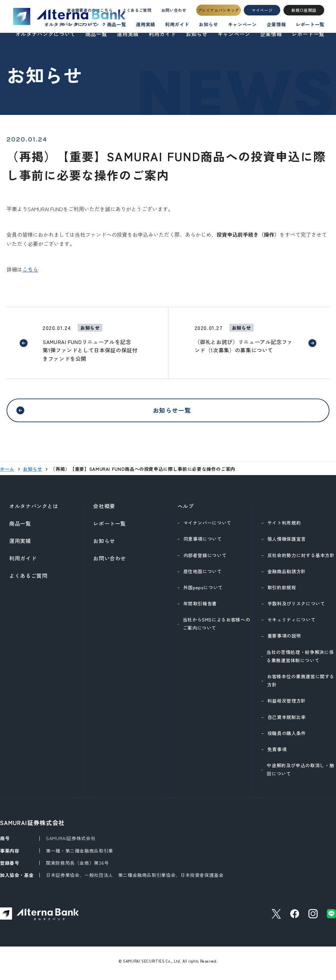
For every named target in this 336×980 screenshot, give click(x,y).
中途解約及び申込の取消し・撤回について (300, 773)
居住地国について (203, 575)
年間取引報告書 (200, 607)
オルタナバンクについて (45, 34)
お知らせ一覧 (172, 412)
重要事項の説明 (284, 640)
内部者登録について (205, 559)
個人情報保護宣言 (287, 543)
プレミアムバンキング (219, 12)
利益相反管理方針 (287, 705)
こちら (30, 269)
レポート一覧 (308, 34)
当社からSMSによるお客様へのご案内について (217, 628)
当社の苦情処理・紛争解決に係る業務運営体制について (300, 660)
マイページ (262, 12)
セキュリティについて (291, 623)
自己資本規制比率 (287, 721)
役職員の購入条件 (287, 737)
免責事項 (277, 753)
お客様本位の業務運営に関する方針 (301, 684)
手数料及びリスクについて (296, 607)
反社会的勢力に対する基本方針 (301, 559)
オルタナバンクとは (34, 510)
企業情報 (271, 34)
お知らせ (197, 34)
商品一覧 (96, 34)
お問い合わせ (172, 12)
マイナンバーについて (207, 527)
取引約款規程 (282, 591)
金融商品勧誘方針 (287, 575)
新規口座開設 (304, 12)
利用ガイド (162, 34)
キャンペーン (234, 34)
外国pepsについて (203, 591)
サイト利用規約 (284, 527)
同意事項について (203, 543)
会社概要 (104, 510)
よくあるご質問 (131, 12)
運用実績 (128, 34)
